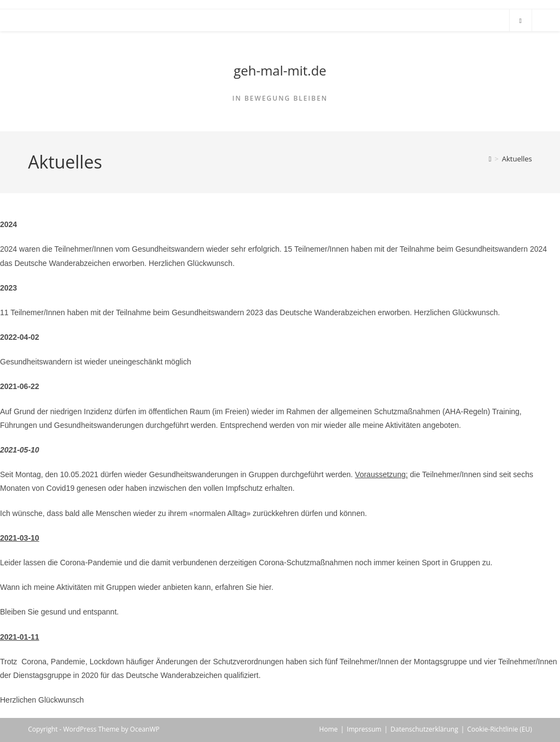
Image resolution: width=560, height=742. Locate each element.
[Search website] (521, 21)
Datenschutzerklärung (424, 729)
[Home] (490, 159)
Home (329, 729)
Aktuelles (517, 159)
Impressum (364, 729)
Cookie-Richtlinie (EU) (500, 729)
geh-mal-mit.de (280, 70)
